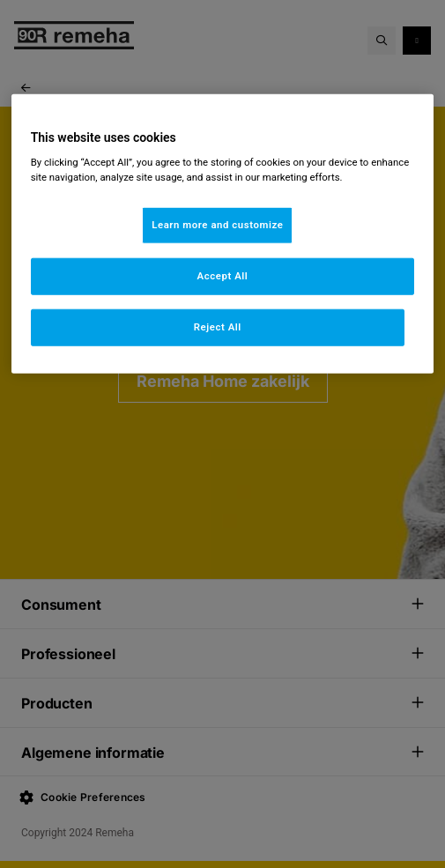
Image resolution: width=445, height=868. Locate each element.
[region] (223, 233)
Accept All (223, 276)
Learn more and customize (217, 225)
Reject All (218, 327)
